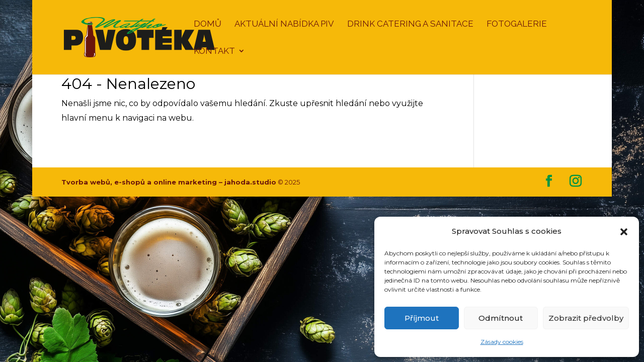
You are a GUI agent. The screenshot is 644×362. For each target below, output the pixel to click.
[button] (624, 232)
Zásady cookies (502, 342)
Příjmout (422, 318)
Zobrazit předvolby (586, 318)
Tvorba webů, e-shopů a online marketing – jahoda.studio (169, 182)
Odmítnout (501, 318)
